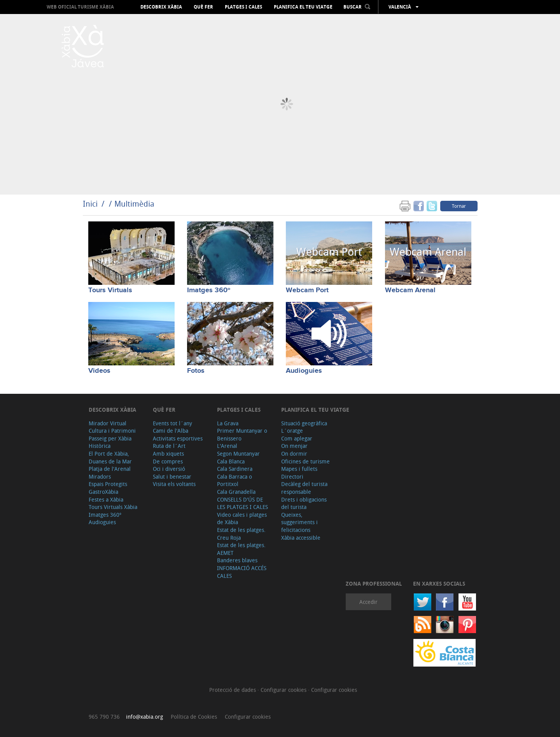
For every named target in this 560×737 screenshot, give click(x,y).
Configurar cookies (284, 690)
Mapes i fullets (299, 469)
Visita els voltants (174, 484)
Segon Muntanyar (238, 454)
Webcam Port (307, 290)
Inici (90, 204)
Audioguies (304, 371)
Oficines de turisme (305, 461)
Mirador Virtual (108, 423)
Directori (292, 476)
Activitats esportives (178, 438)
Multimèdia (134, 204)
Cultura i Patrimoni (112, 431)
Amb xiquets (168, 454)
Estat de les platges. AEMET (241, 549)
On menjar (294, 446)
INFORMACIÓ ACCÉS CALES (242, 572)
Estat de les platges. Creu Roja (241, 534)
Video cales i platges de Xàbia (242, 519)
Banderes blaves (237, 560)
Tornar (459, 206)
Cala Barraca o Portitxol (234, 480)
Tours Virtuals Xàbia (113, 507)
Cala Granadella (236, 492)
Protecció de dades (233, 690)
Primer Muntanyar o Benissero (242, 434)
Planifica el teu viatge (303, 7)
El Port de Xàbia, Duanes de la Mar (110, 457)
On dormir (294, 454)
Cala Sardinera (235, 469)
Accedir (368, 602)
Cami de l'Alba (171, 431)
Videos (99, 371)
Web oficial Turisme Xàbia (80, 7)
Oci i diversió (169, 469)
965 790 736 (104, 717)
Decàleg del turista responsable (304, 488)
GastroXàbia (103, 492)
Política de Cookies (194, 717)
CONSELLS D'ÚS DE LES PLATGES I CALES (242, 503)
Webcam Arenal (410, 290)
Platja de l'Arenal (110, 469)
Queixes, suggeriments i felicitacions (299, 522)
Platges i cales (243, 7)
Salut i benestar (172, 476)
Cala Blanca (231, 461)
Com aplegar (297, 438)
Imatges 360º (209, 290)
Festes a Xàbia (106, 499)
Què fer (203, 7)
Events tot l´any (172, 423)
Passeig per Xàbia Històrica (110, 442)
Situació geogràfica (304, 423)
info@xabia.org (144, 717)
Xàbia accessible (301, 538)
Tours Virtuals (110, 290)
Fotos (196, 371)
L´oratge (292, 431)
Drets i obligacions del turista (304, 503)
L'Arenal (227, 446)
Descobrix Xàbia (161, 7)
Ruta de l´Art (169, 446)
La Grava (228, 423)
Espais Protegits (108, 484)
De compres (168, 461)
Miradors (100, 476)
